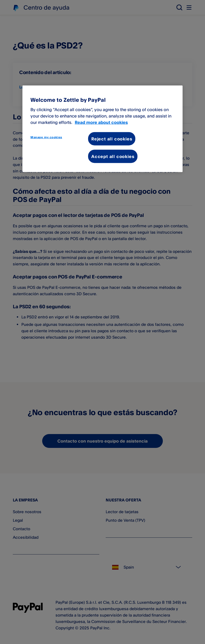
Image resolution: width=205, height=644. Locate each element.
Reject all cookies (112, 139)
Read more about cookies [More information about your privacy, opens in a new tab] (101, 122)
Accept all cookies (113, 156)
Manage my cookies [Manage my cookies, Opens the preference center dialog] (46, 137)
